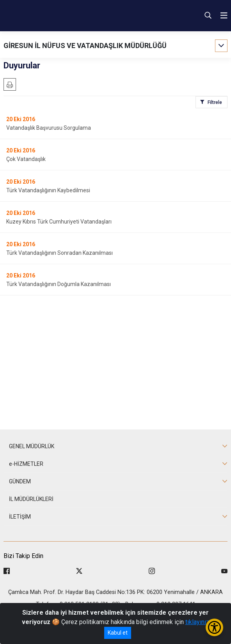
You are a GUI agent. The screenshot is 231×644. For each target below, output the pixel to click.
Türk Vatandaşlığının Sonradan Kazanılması (60, 253)
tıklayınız (197, 622)
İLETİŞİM (20, 517)
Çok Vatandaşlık (26, 159)
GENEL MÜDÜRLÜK (32, 446)
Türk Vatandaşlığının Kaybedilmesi (48, 190)
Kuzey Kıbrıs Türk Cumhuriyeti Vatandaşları (59, 222)
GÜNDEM (20, 481)
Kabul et (118, 633)
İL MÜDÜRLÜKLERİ (31, 499)
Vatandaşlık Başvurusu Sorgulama (49, 128)
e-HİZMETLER (26, 464)
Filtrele (215, 102)
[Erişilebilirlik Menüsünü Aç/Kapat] (214, 627)
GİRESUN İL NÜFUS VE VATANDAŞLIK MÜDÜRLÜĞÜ (85, 46)
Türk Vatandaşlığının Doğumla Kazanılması (59, 284)
